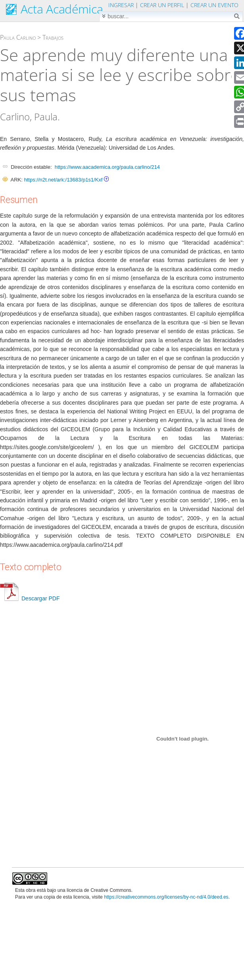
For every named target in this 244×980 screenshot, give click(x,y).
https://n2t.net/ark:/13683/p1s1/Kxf (63, 180)
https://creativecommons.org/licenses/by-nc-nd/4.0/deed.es (166, 897)
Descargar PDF (30, 598)
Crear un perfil (162, 5)
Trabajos (53, 37)
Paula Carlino (18, 37)
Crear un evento (214, 5)
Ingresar (121, 5)
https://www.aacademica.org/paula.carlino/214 (107, 167)
